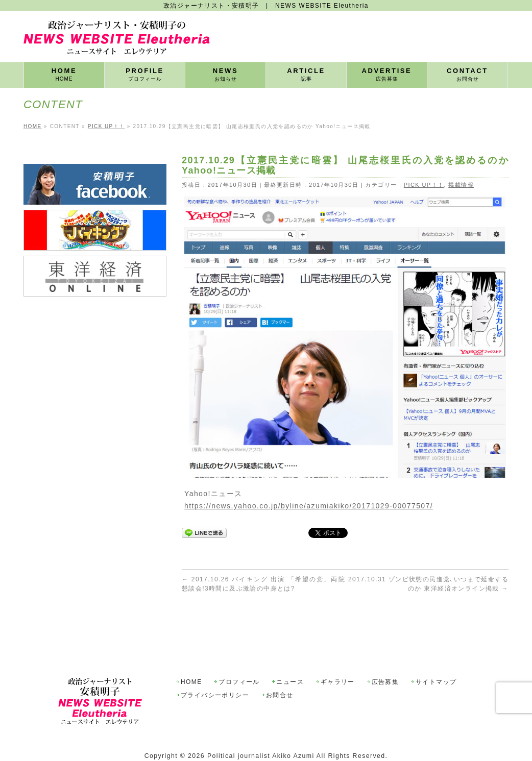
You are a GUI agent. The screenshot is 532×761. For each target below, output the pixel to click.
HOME (191, 659)
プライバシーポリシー (215, 672)
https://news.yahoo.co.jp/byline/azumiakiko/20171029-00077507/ (309, 506)
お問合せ (280, 672)
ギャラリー (338, 659)
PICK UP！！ (424, 185)
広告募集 (385, 659)
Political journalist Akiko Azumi (261, 732)
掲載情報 (461, 185)
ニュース (290, 659)
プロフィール (239, 659)
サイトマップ (436, 659)
